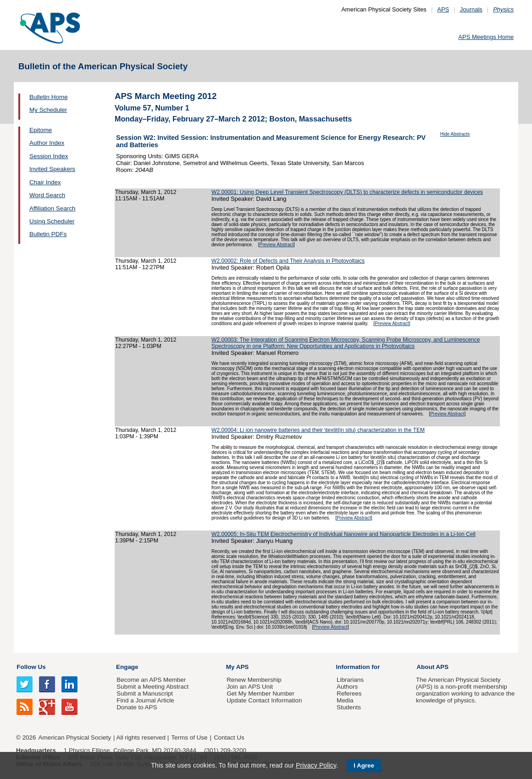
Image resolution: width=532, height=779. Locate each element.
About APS (432, 667)
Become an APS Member (151, 680)
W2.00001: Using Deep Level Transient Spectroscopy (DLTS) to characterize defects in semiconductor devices (347, 192)
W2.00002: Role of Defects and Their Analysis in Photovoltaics (288, 261)
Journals (471, 9)
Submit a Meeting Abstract (152, 687)
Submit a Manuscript (144, 693)
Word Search (47, 195)
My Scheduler (48, 110)
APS (443, 9)
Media (345, 700)
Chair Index (45, 182)
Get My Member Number (260, 693)
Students (349, 707)
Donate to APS (137, 707)
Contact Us (229, 738)
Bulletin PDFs (48, 234)
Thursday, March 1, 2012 (146, 192)
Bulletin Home (49, 97)
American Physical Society (75, 738)
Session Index (49, 156)
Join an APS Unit (250, 687)
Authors (347, 687)
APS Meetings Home (486, 37)
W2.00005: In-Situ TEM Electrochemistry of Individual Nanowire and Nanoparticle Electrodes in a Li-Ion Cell (344, 534)
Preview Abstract (277, 245)
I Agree (364, 765)
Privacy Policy (316, 765)
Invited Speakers (52, 169)
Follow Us (31, 667)
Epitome (41, 130)
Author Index (47, 143)
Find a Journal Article (145, 700)
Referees (349, 693)
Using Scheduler (52, 221)
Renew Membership (254, 680)
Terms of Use (189, 738)
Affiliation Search (53, 208)
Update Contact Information (264, 700)
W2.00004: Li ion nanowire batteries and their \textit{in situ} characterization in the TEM (318, 430)
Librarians (350, 680)
